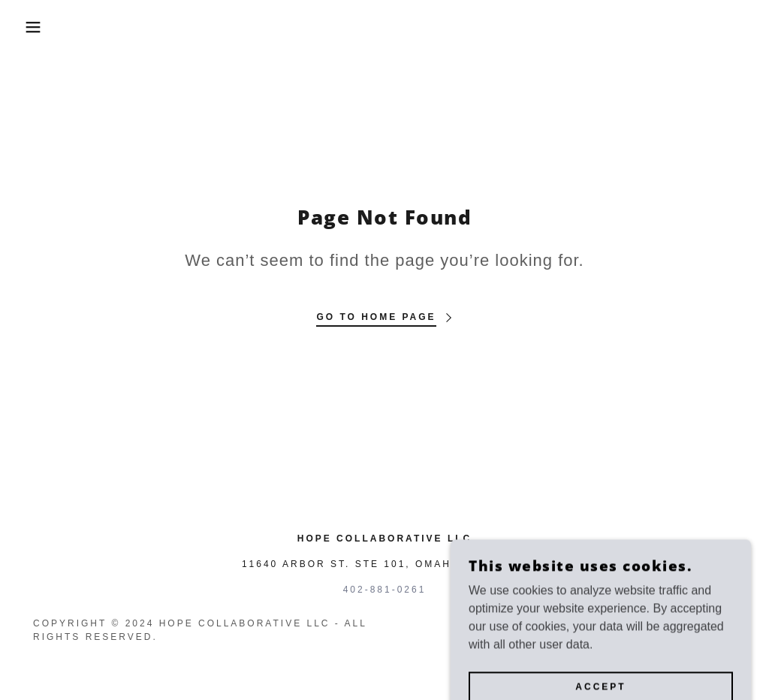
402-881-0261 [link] (385, 590)
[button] (38, 27)
